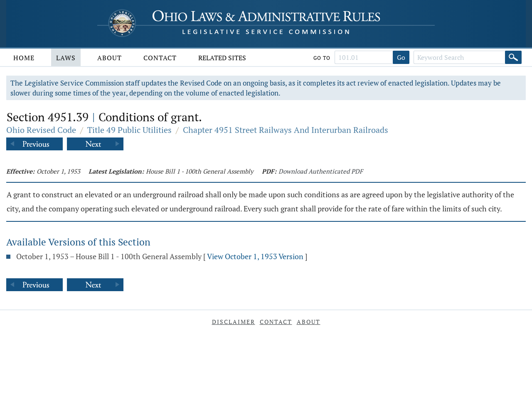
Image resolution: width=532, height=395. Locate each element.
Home (24, 58)
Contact (160, 58)
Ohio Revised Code (41, 130)
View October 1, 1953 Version (255, 256)
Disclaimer (234, 322)
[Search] (513, 57)
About (110, 58)
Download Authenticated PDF (321, 171)
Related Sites (222, 58)
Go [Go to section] (401, 57)
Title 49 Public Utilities (129, 130)
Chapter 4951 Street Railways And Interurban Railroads (286, 130)
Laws (66, 58)
